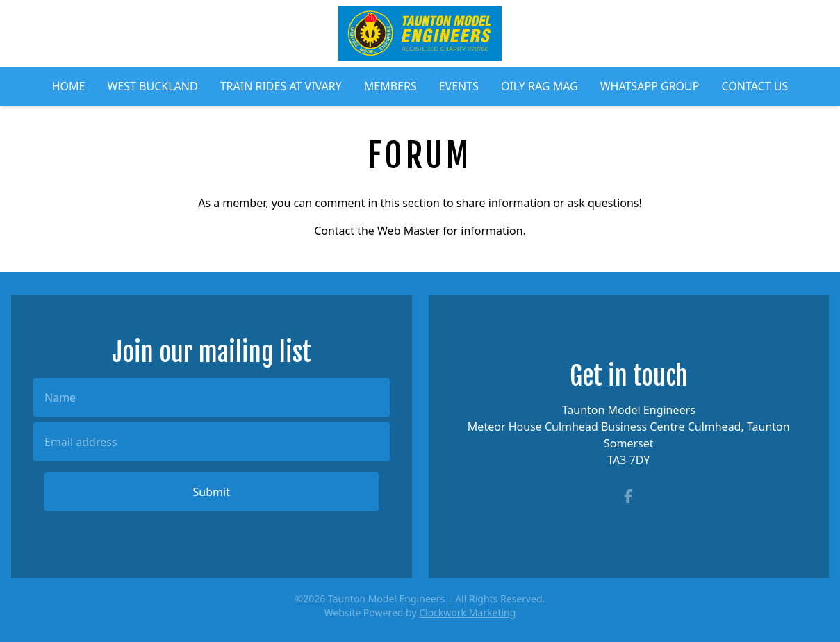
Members (390, 86)
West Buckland (152, 86)
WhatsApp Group (650, 86)
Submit (212, 492)
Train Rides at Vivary (281, 86)
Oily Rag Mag (540, 86)
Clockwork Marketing (467, 612)
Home (69, 86)
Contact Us (755, 86)
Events (459, 86)
